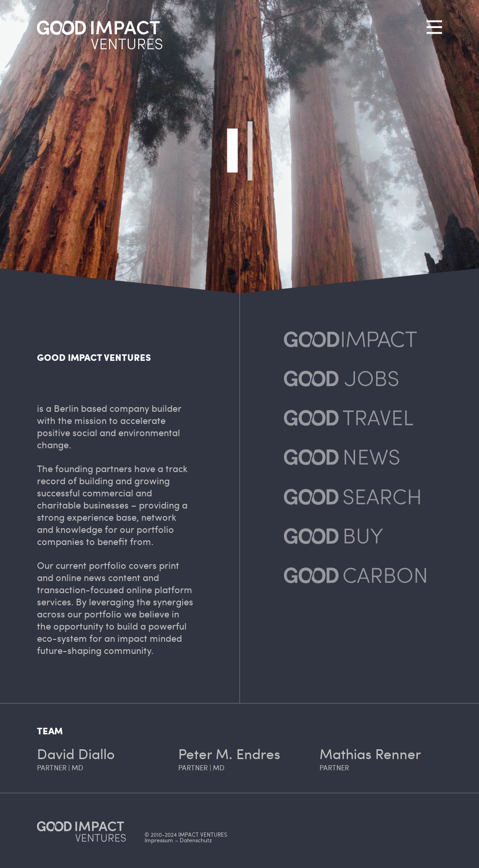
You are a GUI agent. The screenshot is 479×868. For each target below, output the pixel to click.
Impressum (159, 840)
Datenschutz (196, 840)
